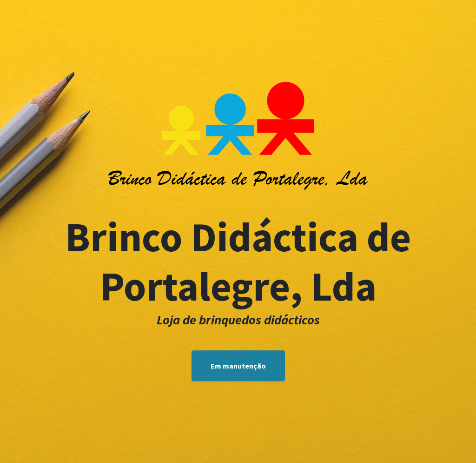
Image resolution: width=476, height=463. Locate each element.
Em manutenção (238, 366)
